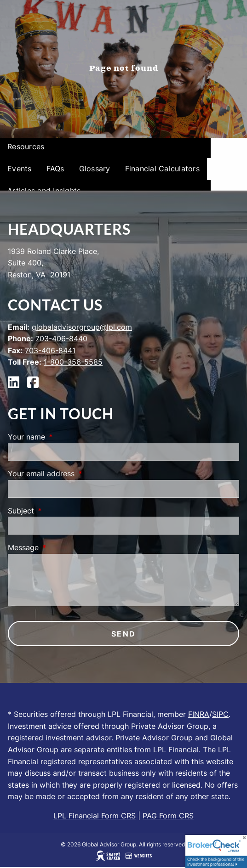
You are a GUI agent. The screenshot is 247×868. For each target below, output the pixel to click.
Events (20, 169)
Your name (64, 437)
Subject (58, 511)
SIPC (220, 714)
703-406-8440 (61, 338)
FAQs (55, 169)
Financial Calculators (162, 169)
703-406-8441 (50, 350)
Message (61, 547)
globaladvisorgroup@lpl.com (82, 327)
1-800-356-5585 (73, 362)
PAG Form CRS (168, 816)
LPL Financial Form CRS (95, 816)
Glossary (95, 169)
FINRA (199, 714)
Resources (26, 147)
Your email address (79, 473)
